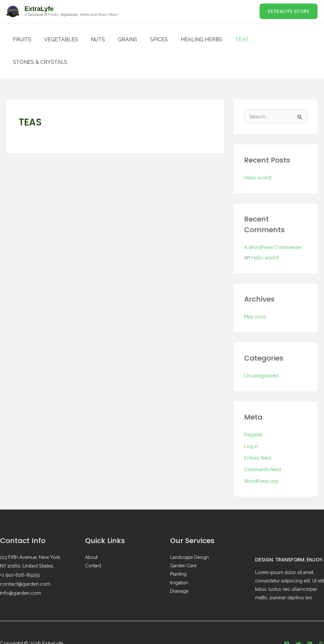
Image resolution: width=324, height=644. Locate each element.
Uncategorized (262, 353)
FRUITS (21, 40)
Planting (178, 552)
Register (254, 412)
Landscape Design (189, 535)
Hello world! (258, 155)
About (91, 535)
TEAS (225, 40)
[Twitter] (298, 622)
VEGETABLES (57, 40)
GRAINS (119, 40)
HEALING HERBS (187, 40)
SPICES (147, 40)
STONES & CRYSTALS (269, 40)
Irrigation (179, 560)
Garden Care (183, 543)
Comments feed (264, 447)
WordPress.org (262, 459)
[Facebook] (287, 622)
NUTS (91, 40)
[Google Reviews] (321, 622)
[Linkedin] (310, 622)
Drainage (179, 569)
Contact (93, 543)
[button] (289, 11)
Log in (252, 424)
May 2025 (256, 294)
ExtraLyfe (39, 9)
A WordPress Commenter (274, 225)
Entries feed (258, 436)
